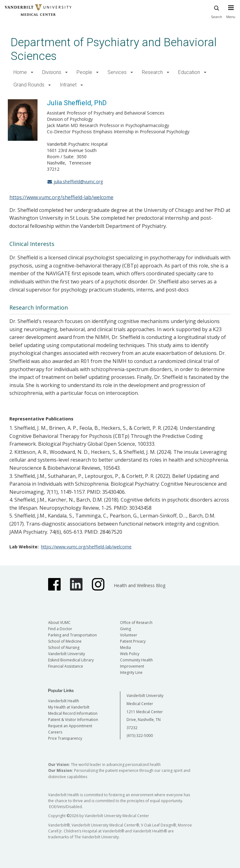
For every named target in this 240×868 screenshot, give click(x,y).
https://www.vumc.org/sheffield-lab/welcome (61, 197)
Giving (125, 629)
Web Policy (130, 654)
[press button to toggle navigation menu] (231, 15)
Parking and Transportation (72, 635)
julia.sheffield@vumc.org (75, 181)
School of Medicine (65, 641)
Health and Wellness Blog (140, 585)
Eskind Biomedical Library (71, 660)
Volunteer (129, 635)
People (84, 72)
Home (20, 72)
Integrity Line (131, 672)
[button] (32, 73)
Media (125, 647)
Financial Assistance (66, 666)
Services (117, 72)
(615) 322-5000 (140, 736)
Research (152, 72)
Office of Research (136, 623)
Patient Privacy (133, 641)
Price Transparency (65, 738)
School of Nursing (64, 647)
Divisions (52, 72)
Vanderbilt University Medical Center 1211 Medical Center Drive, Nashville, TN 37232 (145, 711)
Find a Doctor (60, 629)
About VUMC (59, 623)
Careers (55, 732)
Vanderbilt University (67, 654)
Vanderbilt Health (64, 701)
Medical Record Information (73, 713)
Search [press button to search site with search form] (217, 11)
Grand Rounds (29, 85)
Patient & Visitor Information (73, 720)
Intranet (68, 85)
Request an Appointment (70, 726)
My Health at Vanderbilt (69, 707)
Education (189, 72)
